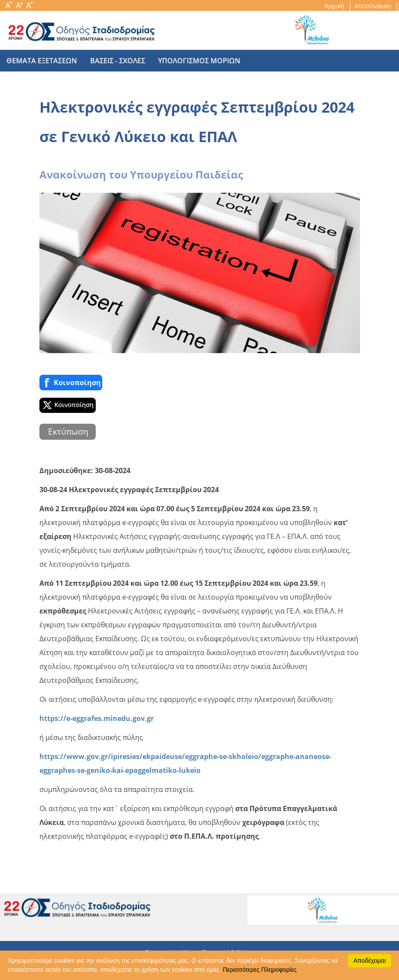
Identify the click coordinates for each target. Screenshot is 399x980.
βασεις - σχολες (118, 61)
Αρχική (335, 6)
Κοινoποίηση (71, 383)
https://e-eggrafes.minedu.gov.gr (97, 718)
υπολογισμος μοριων (199, 61)
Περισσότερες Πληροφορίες (260, 970)
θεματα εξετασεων (42, 61)
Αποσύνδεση (374, 6)
